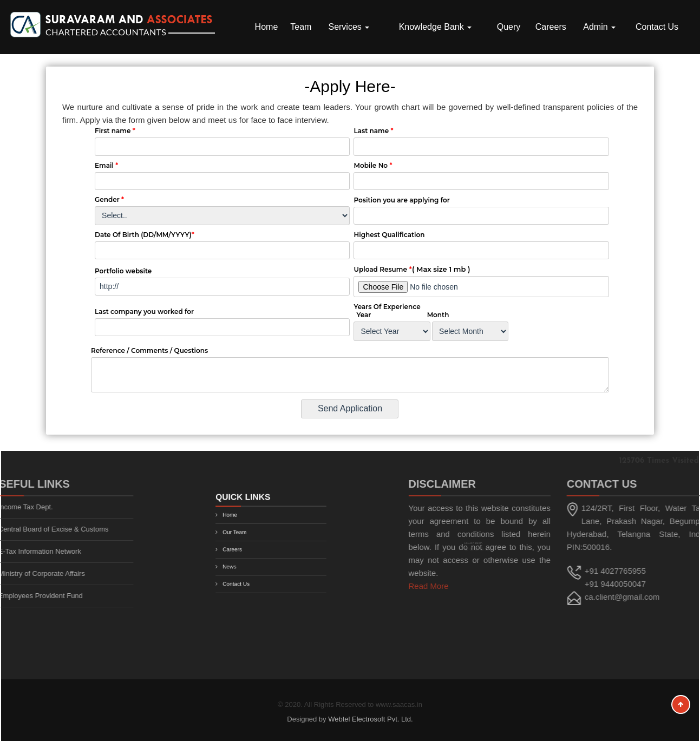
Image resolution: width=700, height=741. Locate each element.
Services (349, 27)
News (238, 562)
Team (301, 27)
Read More (466, 586)
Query (509, 27)
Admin (599, 27)
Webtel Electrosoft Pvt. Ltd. (371, 719)
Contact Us (657, 27)
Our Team (242, 535)
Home (267, 27)
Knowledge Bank (436, 27)
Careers (551, 27)
